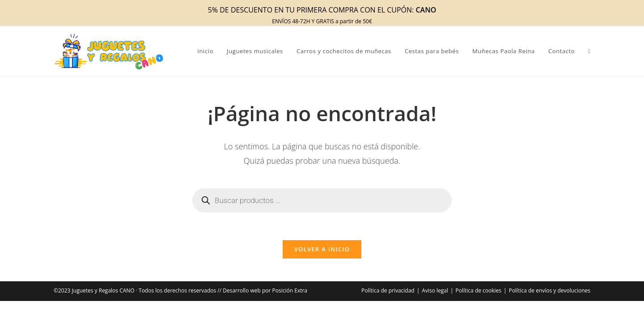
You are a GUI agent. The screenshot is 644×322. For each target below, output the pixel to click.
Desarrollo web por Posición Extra (265, 294)
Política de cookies (479, 294)
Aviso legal (435, 294)
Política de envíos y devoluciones (550, 294)
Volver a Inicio (322, 253)
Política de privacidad (388, 294)
